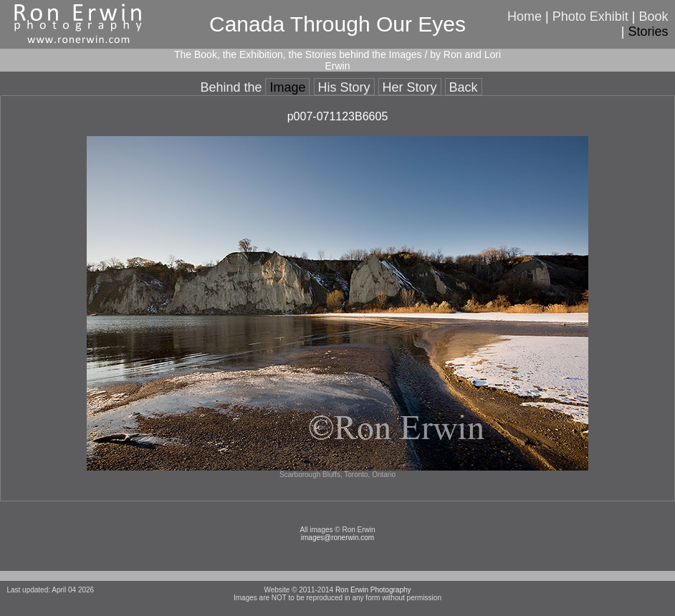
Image (287, 87)
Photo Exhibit (590, 16)
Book (654, 16)
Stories (648, 32)
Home (525, 16)
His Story (344, 87)
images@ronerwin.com (337, 538)
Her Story (410, 87)
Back (464, 87)
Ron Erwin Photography (373, 590)
